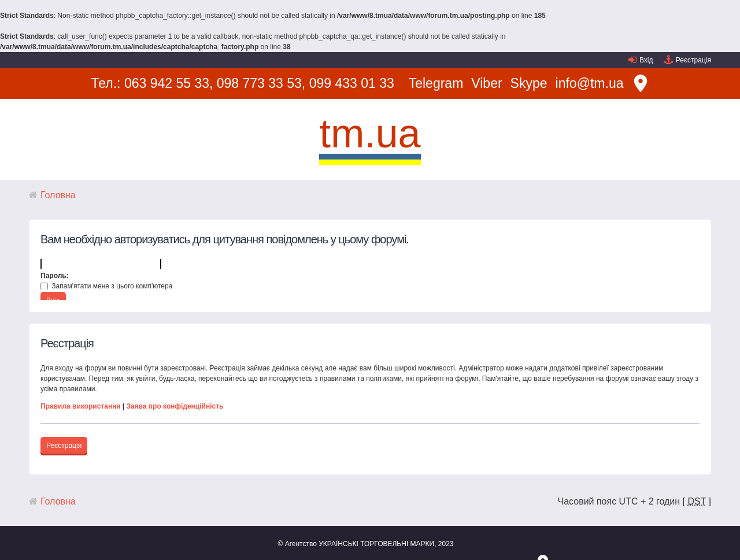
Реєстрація (693, 60)
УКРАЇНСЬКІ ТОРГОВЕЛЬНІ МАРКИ (376, 544)
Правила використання (80, 406)
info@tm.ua (590, 83)
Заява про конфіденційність (175, 406)
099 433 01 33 (352, 83)
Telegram (436, 83)
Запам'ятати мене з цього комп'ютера (106, 286)
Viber (486, 83)
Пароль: (55, 276)
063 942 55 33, (169, 83)
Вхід (646, 60)
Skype (529, 83)
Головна (58, 195)
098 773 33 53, (261, 83)
